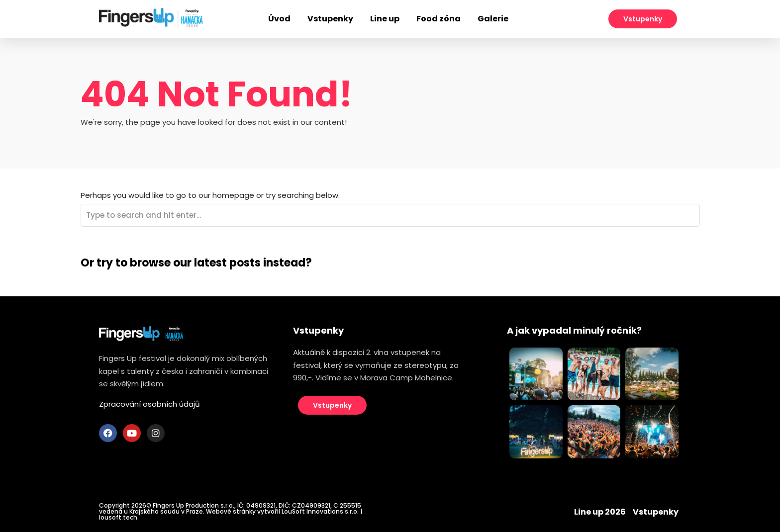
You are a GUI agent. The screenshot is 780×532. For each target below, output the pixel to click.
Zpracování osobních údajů (149, 404)
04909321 (261, 505)
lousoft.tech (118, 517)
